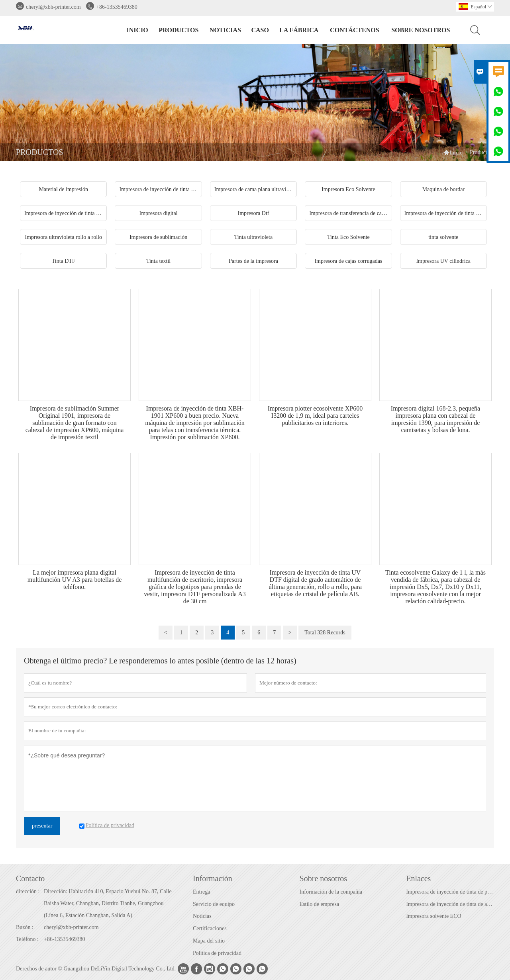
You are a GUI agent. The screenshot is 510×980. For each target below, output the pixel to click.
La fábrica (299, 30)
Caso (260, 30)
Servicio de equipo (214, 904)
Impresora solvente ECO (433, 916)
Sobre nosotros (421, 30)
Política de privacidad (217, 953)
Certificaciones (210, 928)
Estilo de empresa (320, 904)
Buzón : (25, 927)
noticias (225, 30)
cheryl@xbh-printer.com (53, 7)
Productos (178, 30)
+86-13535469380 (117, 7)
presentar (42, 826)
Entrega (202, 892)
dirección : (28, 891)
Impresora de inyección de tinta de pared (450, 892)
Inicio (137, 30)
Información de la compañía (331, 892)
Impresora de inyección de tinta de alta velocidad (450, 904)
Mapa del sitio (209, 941)
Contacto (30, 878)
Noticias (202, 916)
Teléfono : (27, 939)
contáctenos (355, 30)
